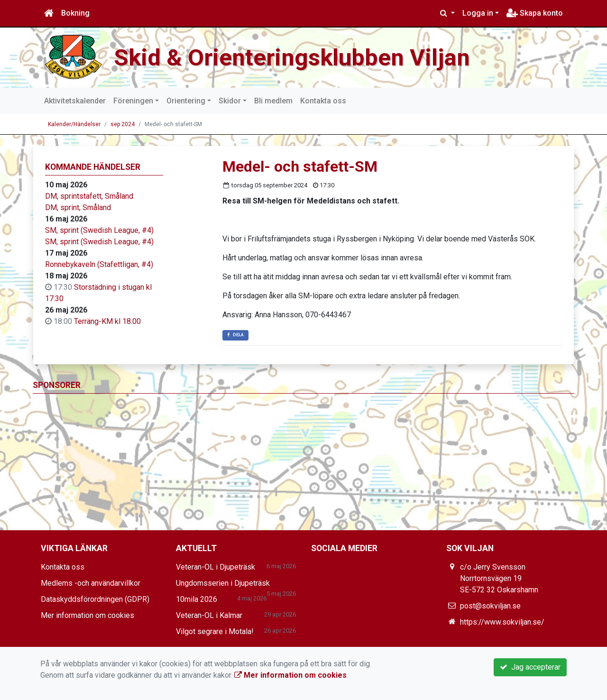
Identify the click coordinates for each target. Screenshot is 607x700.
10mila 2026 (197, 599)
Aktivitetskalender (75, 101)
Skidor (230, 101)
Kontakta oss (323, 101)
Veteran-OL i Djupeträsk (216, 567)
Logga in (478, 13)
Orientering (186, 101)
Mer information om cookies (87, 615)
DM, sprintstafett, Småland (89, 196)
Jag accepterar (530, 667)
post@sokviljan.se (490, 606)
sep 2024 (123, 124)
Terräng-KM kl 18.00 (107, 321)
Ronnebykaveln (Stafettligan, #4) (99, 264)
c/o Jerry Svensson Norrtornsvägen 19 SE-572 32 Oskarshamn (499, 578)
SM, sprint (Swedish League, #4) (99, 230)
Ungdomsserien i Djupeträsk (223, 583)
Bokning (75, 13)
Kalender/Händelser (74, 124)
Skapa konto (535, 13)
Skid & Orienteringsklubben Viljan (299, 57)
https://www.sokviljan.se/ (502, 622)
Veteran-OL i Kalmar (209, 615)
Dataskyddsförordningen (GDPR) (95, 599)
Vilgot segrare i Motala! (215, 631)
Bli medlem (273, 101)
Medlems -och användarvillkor (91, 583)
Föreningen (133, 101)
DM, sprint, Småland (78, 207)
